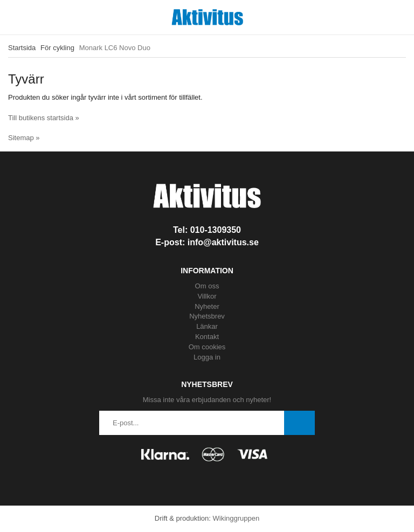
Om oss (207, 286)
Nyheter (207, 306)
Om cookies (207, 347)
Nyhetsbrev (207, 316)
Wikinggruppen (236, 518)
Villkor (207, 296)
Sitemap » (24, 138)
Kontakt (207, 337)
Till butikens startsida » (44, 118)
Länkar (207, 326)
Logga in (207, 357)
